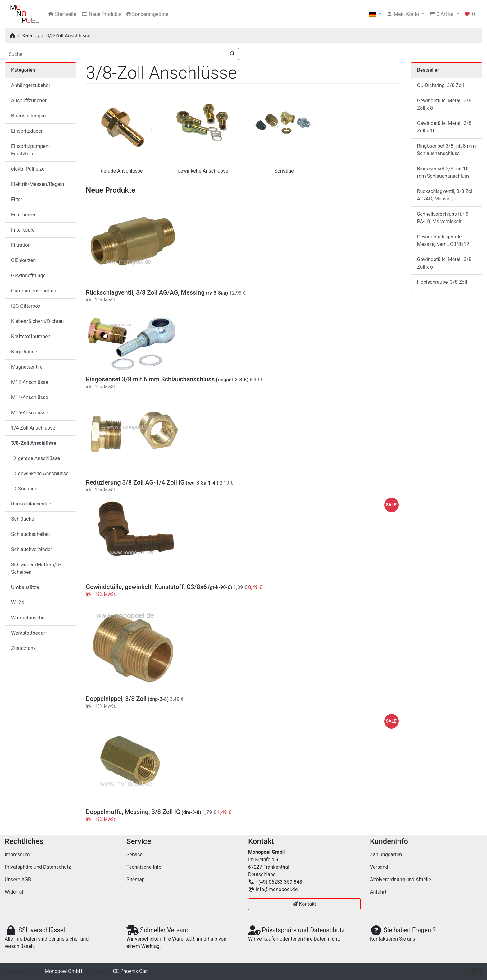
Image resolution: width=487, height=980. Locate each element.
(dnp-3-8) (158, 699)
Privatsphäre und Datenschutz (38, 867)
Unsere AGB (18, 879)
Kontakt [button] (304, 904)
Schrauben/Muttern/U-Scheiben (36, 568)
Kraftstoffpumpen (31, 336)
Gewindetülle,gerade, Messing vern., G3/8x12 (443, 240)
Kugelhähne (24, 352)
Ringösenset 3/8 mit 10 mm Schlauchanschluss (444, 172)
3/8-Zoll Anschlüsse (68, 36)
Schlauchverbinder (32, 549)
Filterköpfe (23, 230)
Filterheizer (23, 215)
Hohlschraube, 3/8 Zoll (442, 282)
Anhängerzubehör (31, 85)
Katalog (31, 36)
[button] (375, 14)
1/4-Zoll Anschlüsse (33, 428)
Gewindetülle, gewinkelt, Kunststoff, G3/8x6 (146, 587)
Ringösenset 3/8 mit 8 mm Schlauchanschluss (446, 150)
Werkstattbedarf (29, 633)
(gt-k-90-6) (220, 587)
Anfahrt (378, 892)
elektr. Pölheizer (29, 169)
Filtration (21, 245)
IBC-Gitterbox (26, 306)
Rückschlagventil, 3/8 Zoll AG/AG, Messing (145, 292)
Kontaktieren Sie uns (393, 939)
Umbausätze (25, 587)
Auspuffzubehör (29, 101)
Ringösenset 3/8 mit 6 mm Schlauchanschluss (150, 379)
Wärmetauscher (29, 618)
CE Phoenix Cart (131, 971)
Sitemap (136, 879)
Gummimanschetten (34, 291)
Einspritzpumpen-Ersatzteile (30, 150)
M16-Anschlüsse (30, 413)
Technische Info (144, 867)
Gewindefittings (28, 276)
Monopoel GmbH (64, 971)
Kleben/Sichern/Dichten (37, 321)
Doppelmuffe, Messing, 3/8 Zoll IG (133, 812)
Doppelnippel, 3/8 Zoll (116, 699)
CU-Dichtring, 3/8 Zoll (441, 85)
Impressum (17, 855)
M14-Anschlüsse (30, 397)
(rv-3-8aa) (217, 293)
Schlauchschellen (30, 534)
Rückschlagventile (31, 504)
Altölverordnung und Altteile (401, 879)
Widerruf (14, 892)
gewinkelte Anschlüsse (203, 171)
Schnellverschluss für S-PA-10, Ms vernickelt (444, 218)
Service (134, 855)
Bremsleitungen (28, 116)
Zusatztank (23, 648)
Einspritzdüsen (27, 131)
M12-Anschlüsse (30, 382)
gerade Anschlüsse (122, 171)
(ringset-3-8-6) (232, 380)
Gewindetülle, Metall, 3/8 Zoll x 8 (444, 104)
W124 (18, 603)
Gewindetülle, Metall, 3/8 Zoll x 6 (444, 263)
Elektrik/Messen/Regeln (38, 184)
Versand (379, 867)
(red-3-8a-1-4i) (202, 483)
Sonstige (284, 171)
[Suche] (115, 54)
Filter (17, 199)
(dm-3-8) (191, 812)
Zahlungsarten (386, 855)
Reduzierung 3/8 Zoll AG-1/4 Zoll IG (135, 482)
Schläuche (23, 519)
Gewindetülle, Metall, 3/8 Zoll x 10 (444, 127)
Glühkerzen (23, 260)
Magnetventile (27, 367)
